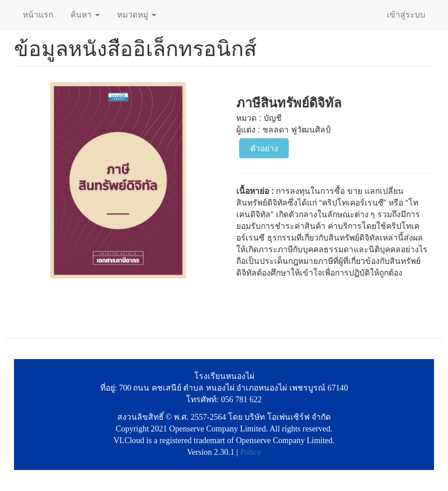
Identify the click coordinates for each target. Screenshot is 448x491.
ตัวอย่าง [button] (264, 148)
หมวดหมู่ (137, 15)
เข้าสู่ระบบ (406, 15)
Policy (251, 452)
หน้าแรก (38, 15)
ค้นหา (85, 15)
